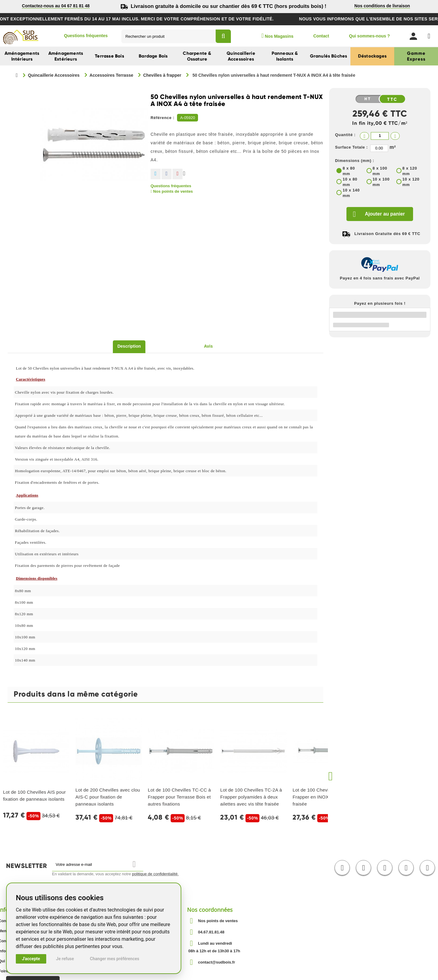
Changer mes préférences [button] (115, 959)
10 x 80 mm (350, 182)
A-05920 (188, 118)
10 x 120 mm (411, 182)
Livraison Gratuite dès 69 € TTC (387, 234)
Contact (321, 36)
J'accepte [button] (31, 959)
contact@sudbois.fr (217, 962)
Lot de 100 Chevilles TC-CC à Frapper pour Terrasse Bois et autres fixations (179, 797)
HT (368, 99)
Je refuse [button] (65, 959)
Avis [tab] (208, 346)
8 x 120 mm (410, 171)
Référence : (163, 118)
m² (393, 147)
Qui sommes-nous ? (369, 36)
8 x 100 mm (380, 171)
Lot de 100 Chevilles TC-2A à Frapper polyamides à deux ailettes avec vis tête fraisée (251, 797)
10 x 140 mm (351, 193)
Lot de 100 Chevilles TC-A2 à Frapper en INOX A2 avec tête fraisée (324, 797)
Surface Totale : (351, 147)
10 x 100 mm (381, 182)
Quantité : (345, 135)
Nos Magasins (277, 36)
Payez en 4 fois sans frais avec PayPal (380, 278)
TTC (392, 99)
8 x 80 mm (349, 171)
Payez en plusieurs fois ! (380, 303)
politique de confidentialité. (155, 874)
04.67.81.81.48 (211, 932)
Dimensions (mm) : (355, 161)
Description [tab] (129, 346)
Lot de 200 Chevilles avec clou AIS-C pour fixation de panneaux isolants (108, 797)
